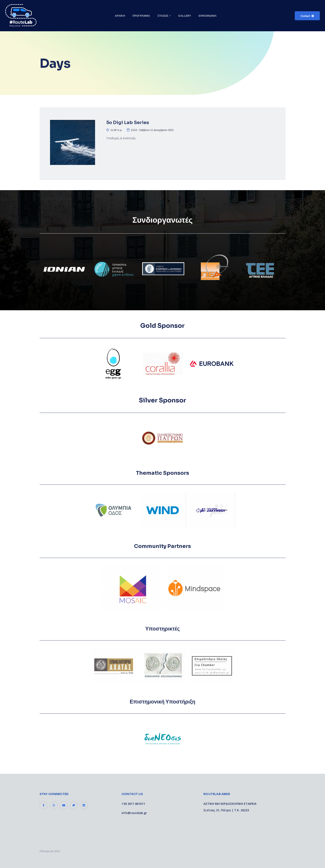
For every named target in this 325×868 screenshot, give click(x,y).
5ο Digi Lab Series (128, 122)
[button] (307, 16)
